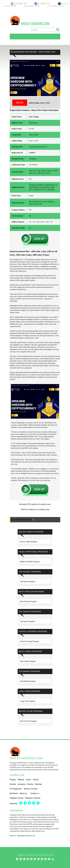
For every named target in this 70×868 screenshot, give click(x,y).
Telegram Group (17, 798)
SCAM (20, 103)
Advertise (14, 803)
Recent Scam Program (28, 721)
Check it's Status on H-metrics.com (35, 509)
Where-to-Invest (31, 789)
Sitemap (38, 784)
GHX (50, 6)
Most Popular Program (28, 601)
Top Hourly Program (28, 581)
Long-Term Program (28, 701)
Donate (13, 784)
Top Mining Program (28, 681)
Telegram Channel (33, 798)
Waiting (21, 780)
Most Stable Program (28, 661)
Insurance (22, 784)
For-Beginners (16, 789)
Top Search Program (28, 621)
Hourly (36, 780)
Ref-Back (14, 793)
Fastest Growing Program (29, 641)
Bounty (30, 784)
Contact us (35, 793)
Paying (13, 780)
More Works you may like (23, 520)
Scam (28, 780)
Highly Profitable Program (30, 562)
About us (23, 793)
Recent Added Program (29, 542)
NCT (3, 6)
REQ (27, 6)
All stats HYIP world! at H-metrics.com (35, 504)
